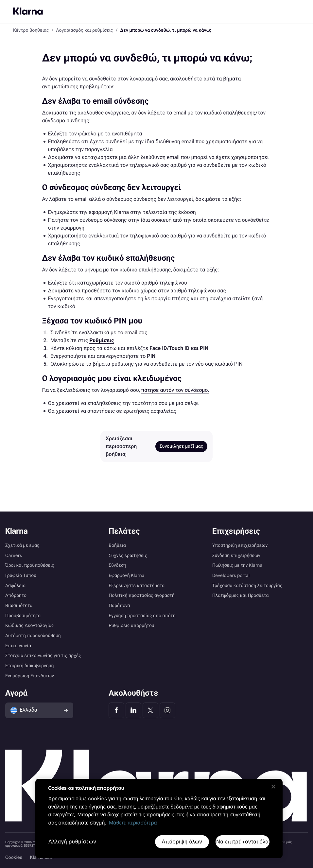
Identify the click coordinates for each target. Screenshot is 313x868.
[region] (159, 818)
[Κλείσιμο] (273, 787)
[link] (102, 340)
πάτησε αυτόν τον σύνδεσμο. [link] (175, 390)
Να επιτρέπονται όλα (243, 842)
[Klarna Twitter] (150, 710)
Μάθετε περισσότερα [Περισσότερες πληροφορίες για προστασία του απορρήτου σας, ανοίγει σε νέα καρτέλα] (133, 823)
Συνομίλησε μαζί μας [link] (181, 446)
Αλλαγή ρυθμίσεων (72, 842)
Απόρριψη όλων (182, 842)
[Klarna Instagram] (167, 710)
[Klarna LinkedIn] (133, 710)
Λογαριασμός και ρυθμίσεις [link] (84, 30)
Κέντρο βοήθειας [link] (31, 30)
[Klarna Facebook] (116, 710)
